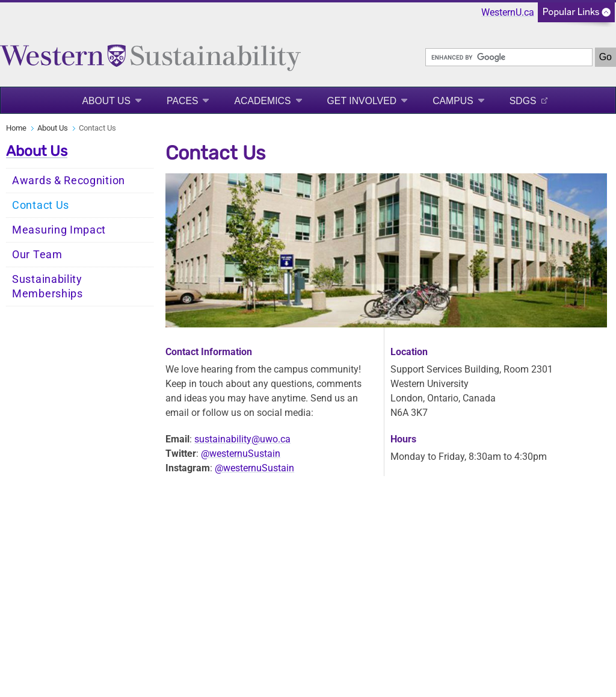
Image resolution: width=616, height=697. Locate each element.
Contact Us (41, 205)
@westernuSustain (241, 454)
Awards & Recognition (69, 181)
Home (16, 128)
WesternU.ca (508, 12)
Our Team (37, 255)
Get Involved (362, 101)
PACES (182, 101)
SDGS (523, 101)
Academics (262, 101)
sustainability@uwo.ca (242, 439)
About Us (106, 101)
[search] (509, 57)
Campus (453, 101)
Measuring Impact (59, 230)
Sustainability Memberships (48, 287)
